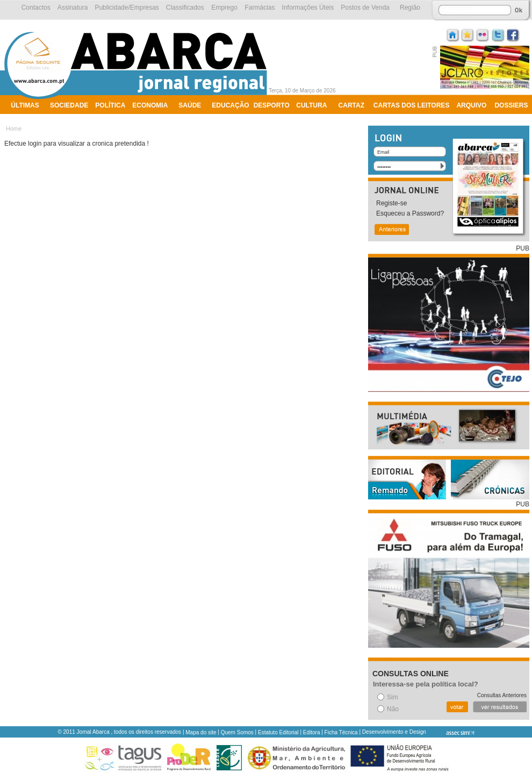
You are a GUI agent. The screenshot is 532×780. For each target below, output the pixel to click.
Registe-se (391, 203)
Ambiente (28, 119)
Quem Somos (237, 732)
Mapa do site (201, 732)
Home (14, 128)
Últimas (25, 105)
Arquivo (471, 105)
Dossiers (511, 105)
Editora (312, 732)
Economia (150, 105)
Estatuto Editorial (278, 732)
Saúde (190, 105)
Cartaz (351, 105)
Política (110, 105)
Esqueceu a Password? (410, 213)
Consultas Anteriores (502, 695)
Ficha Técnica (341, 732)
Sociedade (69, 105)
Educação (230, 105)
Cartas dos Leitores (412, 105)
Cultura (311, 105)
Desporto (272, 105)
